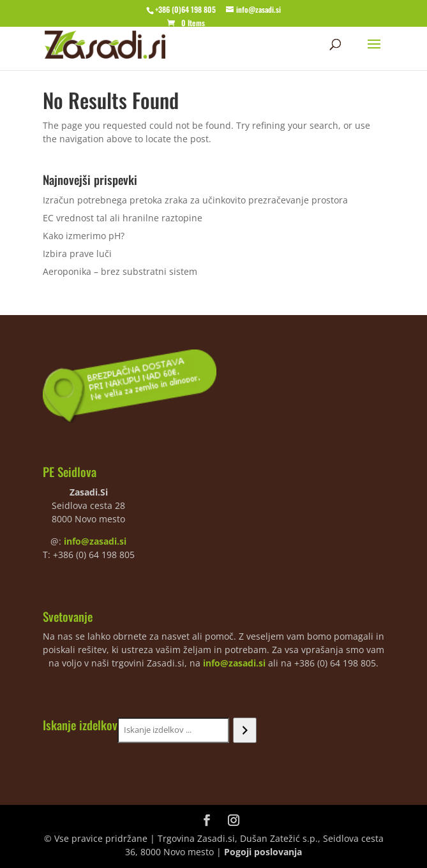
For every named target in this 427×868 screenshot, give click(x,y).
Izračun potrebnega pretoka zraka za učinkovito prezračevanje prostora (195, 200)
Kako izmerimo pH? (84, 236)
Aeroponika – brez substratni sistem (120, 271)
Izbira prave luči (77, 254)
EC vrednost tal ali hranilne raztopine (123, 218)
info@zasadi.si (95, 541)
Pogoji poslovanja (263, 852)
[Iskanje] (245, 730)
